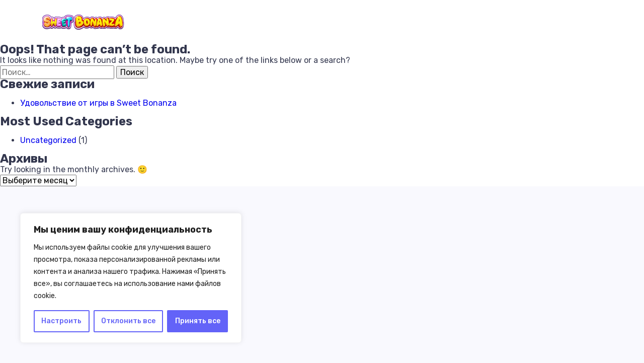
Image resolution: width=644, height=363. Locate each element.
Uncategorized (48, 140)
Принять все (198, 321)
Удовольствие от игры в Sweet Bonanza (98, 103)
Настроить (61, 321)
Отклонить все (128, 321)
